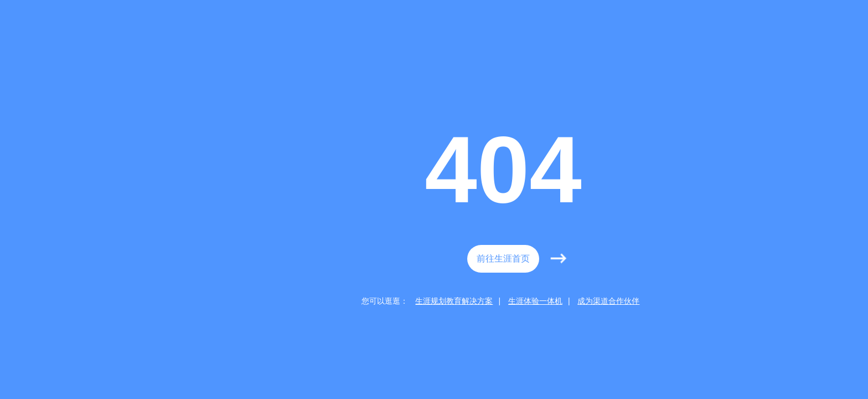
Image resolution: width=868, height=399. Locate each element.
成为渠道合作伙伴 (608, 301)
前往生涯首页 (503, 259)
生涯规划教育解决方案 (454, 301)
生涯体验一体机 (535, 301)
